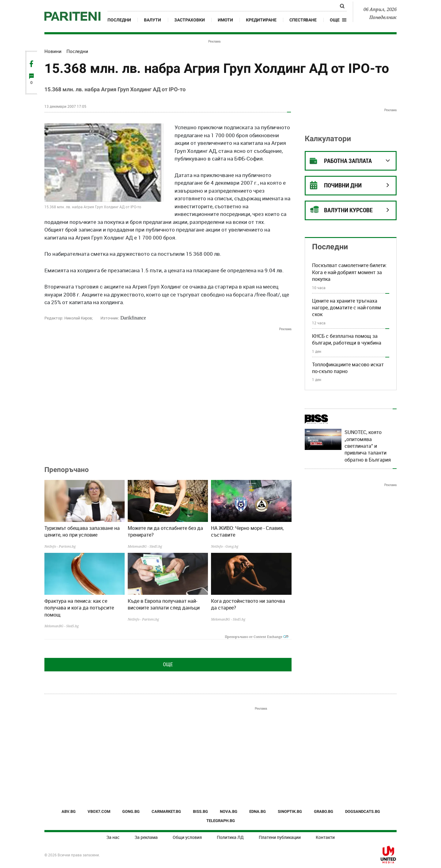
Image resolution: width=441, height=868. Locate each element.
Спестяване (303, 20)
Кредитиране (261, 20)
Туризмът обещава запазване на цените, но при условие (82, 531)
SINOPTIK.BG (290, 811)
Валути (153, 20)
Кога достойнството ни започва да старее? (248, 604)
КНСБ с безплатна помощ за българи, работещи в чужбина (347, 339)
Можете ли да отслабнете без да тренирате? (165, 531)
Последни (119, 20)
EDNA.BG (258, 811)
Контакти (325, 837)
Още (168, 664)
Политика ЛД (230, 837)
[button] (338, 20)
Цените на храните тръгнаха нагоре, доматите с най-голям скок (347, 308)
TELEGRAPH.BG (221, 821)
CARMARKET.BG (166, 811)
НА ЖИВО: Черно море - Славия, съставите (247, 531)
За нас (113, 837)
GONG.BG (131, 811)
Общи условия (187, 837)
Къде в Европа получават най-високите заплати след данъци (164, 604)
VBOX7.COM (99, 811)
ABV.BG (69, 811)
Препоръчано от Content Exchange (257, 637)
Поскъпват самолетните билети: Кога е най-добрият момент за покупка (349, 272)
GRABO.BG (324, 811)
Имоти (225, 20)
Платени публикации (280, 837)
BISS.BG (200, 811)
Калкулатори (328, 139)
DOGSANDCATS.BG (363, 811)
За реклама (146, 837)
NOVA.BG (229, 811)
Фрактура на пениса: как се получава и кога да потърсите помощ (79, 608)
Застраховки (190, 20)
